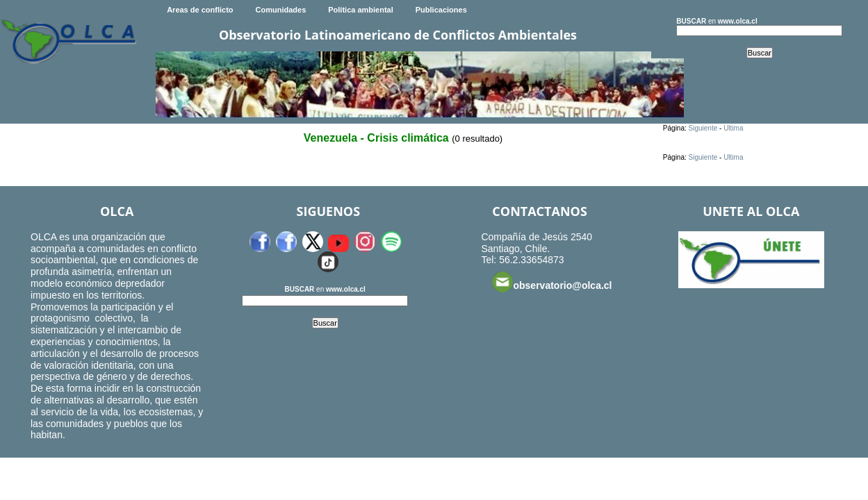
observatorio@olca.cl (552, 282)
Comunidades (281, 10)
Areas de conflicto (200, 10)
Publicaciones (441, 10)
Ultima (733, 128)
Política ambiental (361, 10)
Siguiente (703, 128)
